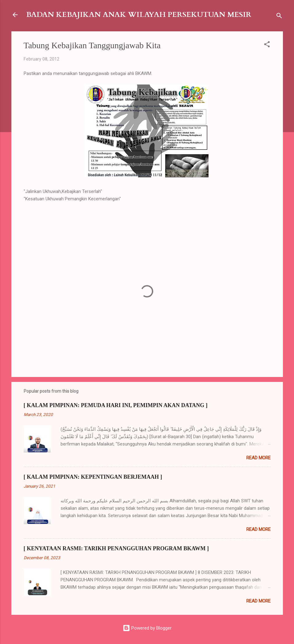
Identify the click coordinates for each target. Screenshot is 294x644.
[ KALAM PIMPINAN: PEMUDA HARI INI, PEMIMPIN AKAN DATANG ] (116, 405)
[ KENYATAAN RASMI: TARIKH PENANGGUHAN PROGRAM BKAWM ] (116, 548)
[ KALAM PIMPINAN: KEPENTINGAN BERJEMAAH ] (93, 477)
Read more (258, 458)
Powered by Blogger (147, 628)
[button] (267, 45)
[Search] (279, 17)
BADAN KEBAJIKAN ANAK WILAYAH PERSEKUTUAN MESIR (139, 15)
